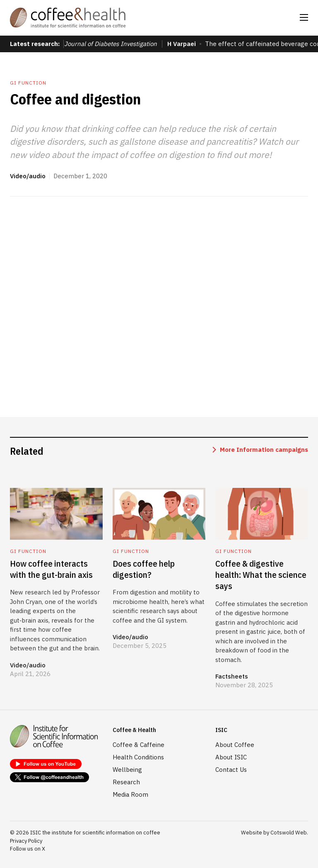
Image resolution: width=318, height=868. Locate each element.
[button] (304, 17)
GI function (28, 83)
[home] (68, 18)
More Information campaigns (264, 450)
